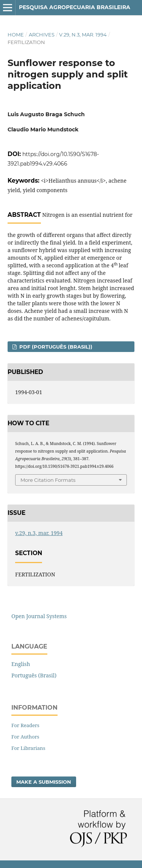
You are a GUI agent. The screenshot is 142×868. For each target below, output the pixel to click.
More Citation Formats (48, 480)
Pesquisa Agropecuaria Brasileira (75, 7)
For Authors (25, 737)
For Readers (25, 725)
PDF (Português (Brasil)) (55, 347)
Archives (42, 35)
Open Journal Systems (39, 616)
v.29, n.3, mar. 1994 (83, 35)
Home (16, 35)
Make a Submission (44, 782)
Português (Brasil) (34, 675)
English (21, 664)
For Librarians (28, 748)
